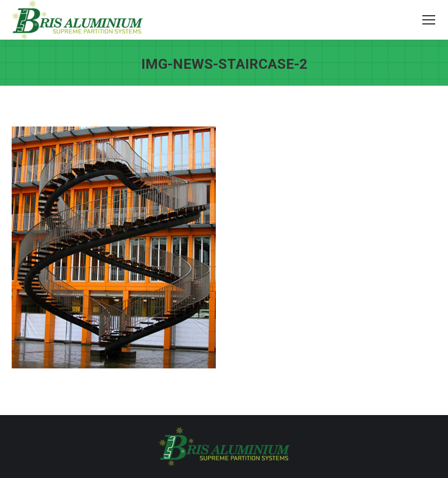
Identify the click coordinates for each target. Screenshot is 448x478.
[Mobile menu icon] (429, 20)
